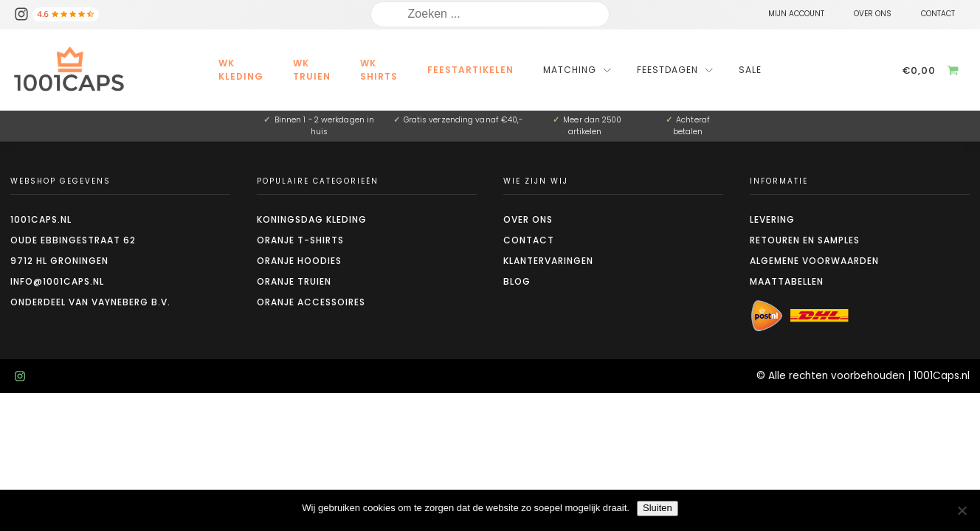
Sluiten (658, 508)
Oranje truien (294, 281)
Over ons (528, 219)
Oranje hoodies (299, 261)
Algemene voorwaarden (814, 261)
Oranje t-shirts (300, 240)
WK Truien (312, 70)
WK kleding (241, 70)
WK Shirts (379, 70)
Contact (529, 240)
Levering (772, 219)
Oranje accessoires (311, 302)
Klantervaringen (548, 261)
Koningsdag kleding (312, 219)
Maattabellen (787, 281)
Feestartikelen (470, 70)
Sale (750, 70)
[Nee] (962, 510)
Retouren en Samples (805, 240)
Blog (517, 281)
